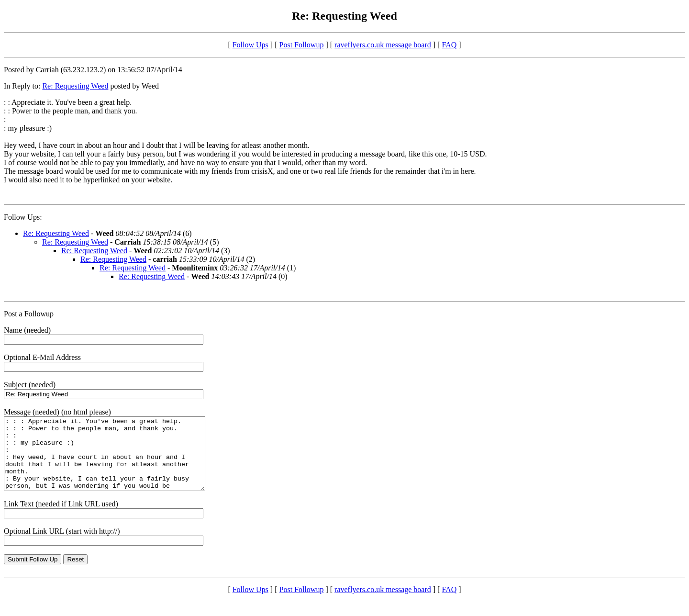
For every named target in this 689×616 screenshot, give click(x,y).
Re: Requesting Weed (75, 86)
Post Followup (302, 45)
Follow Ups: (23, 217)
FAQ (449, 45)
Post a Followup (29, 314)
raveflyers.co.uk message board (383, 45)
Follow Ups (250, 45)
